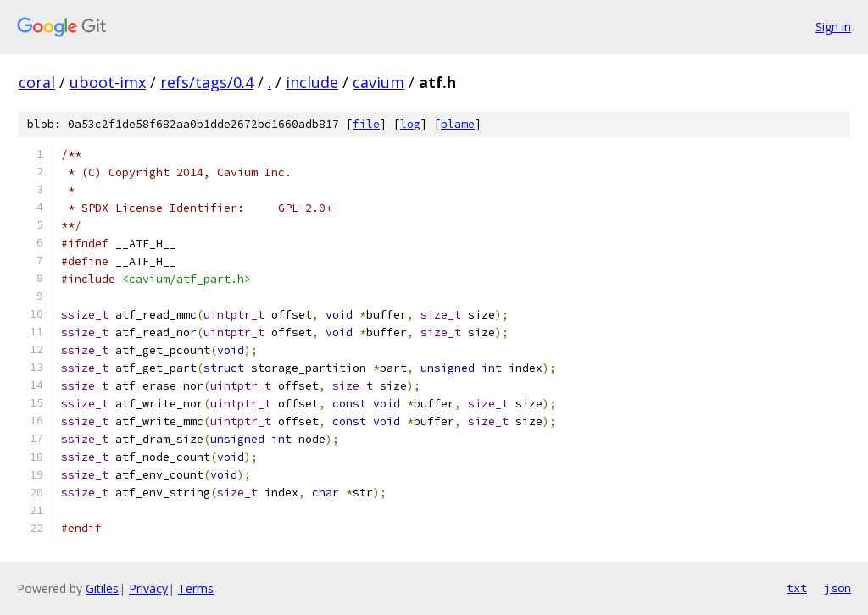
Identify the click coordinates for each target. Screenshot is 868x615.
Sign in (833, 27)
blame (458, 124)
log (410, 124)
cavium (378, 82)
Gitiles (102, 588)
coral (37, 82)
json (837, 588)
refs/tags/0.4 (207, 82)
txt (797, 588)
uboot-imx (108, 82)
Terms (196, 588)
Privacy (148, 588)
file (366, 124)
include (312, 82)
